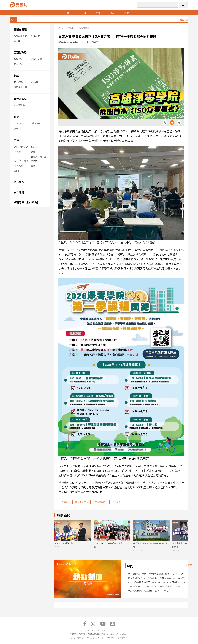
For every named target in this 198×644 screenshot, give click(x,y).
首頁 (59, 28)
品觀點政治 (20, 52)
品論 (112, 13)
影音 (127, 13)
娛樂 (16, 117)
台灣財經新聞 (20, 36)
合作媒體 (19, 192)
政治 (98, 13)
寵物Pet (18, 171)
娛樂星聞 (18, 123)
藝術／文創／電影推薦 (38, 159)
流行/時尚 (36, 123)
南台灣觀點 (20, 99)
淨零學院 (116, 502)
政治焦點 (18, 59)
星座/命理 (19, 152)
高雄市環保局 (82, 502)
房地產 (17, 41)
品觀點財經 (20, 29)
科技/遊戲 (19, 166)
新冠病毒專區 (20, 87)
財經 (84, 13)
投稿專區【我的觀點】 (27, 202)
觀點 (16, 75)
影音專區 (19, 182)
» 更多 (189, 565)
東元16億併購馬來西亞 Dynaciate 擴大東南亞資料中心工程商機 (157, 582)
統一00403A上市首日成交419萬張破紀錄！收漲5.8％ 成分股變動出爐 (157, 574)
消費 (33, 152)
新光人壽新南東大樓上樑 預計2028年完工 (149, 591)
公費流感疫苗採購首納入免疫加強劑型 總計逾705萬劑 (154, 586)
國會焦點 (18, 64)
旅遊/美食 (36, 147)
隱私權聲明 (122, 637)
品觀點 (65, 502)
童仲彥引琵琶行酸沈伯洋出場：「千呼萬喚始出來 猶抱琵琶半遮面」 (157, 578)
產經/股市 (36, 36)
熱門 (69, 13)
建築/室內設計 (21, 147)
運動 (33, 166)
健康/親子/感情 (21, 160)
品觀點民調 (36, 59)
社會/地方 (36, 82)
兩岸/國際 (19, 82)
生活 (16, 140)
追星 (16, 129)
